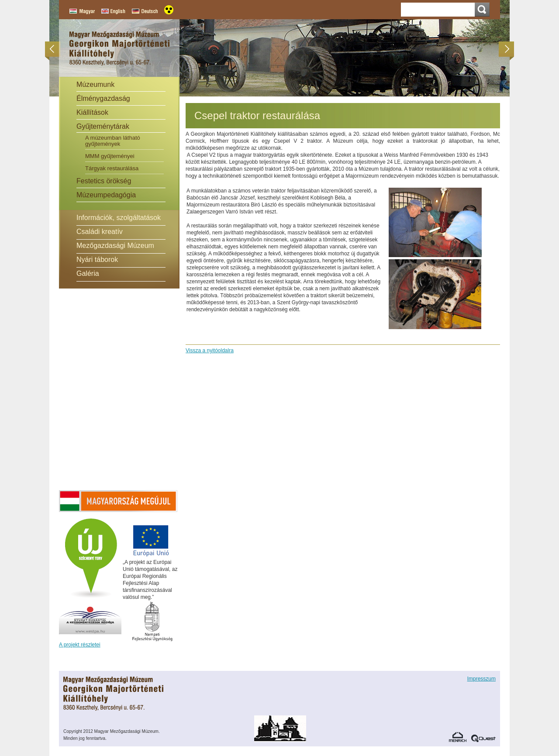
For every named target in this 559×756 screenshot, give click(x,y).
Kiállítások (92, 112)
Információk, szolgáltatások (119, 218)
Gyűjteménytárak (103, 126)
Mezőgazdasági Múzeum (115, 246)
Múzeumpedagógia (106, 195)
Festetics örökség (104, 181)
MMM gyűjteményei (110, 156)
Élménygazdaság (103, 98)
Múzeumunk (95, 84)
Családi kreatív (100, 232)
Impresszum (481, 679)
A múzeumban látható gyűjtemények (113, 141)
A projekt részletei (80, 645)
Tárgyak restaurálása (112, 168)
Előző (55, 49)
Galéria (88, 273)
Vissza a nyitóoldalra (210, 351)
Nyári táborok (97, 259)
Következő (504, 49)
